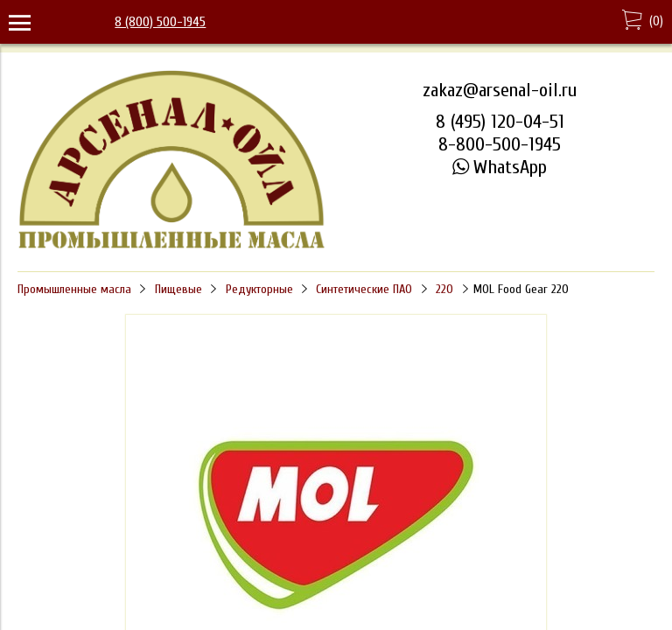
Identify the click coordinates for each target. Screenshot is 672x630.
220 (444, 289)
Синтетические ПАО (364, 289)
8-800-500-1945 (500, 144)
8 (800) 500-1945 (160, 22)
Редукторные (259, 289)
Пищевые (178, 289)
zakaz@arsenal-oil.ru (500, 90)
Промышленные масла (74, 289)
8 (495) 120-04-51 (500, 122)
